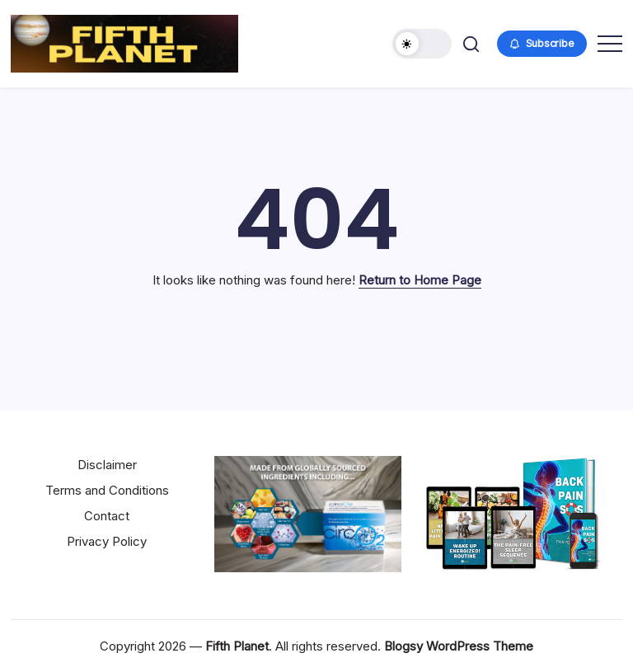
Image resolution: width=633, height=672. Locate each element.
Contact (107, 516)
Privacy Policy (107, 541)
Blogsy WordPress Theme (459, 646)
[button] (422, 44)
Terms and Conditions (107, 490)
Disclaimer (107, 465)
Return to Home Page (420, 280)
